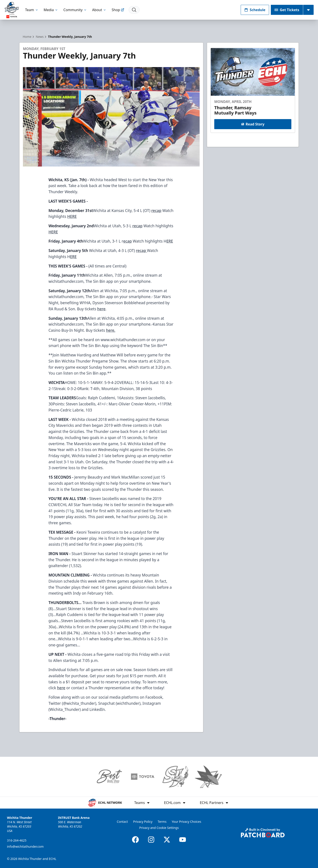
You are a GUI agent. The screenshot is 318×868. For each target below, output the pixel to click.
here (101, 309)
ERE (170, 241)
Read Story (253, 124)
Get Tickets (287, 10)
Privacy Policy (143, 822)
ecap (127, 241)
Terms (162, 822)
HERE (72, 216)
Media (51, 10)
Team (32, 10)
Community (75, 10)
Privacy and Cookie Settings (159, 828)
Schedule (255, 10)
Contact (122, 822)
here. (111, 330)
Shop (118, 10)
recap (156, 210)
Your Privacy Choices (186, 822)
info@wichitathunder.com (25, 846)
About (99, 10)
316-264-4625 (17, 840)
